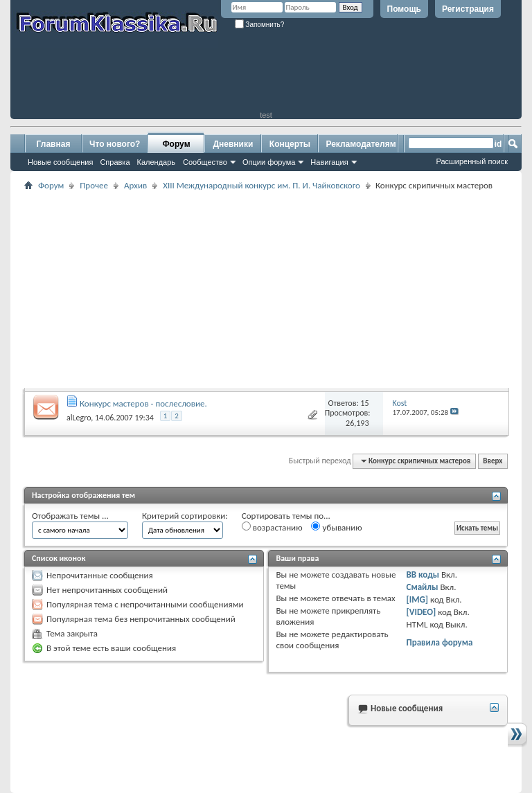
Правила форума (440, 642)
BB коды (423, 574)
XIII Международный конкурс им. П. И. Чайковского (261, 185)
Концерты (290, 144)
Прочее (94, 185)
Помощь (404, 9)
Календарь (157, 162)
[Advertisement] (266, 80)
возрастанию (272, 527)
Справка (115, 162)
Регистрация (468, 9)
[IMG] (418, 599)
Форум (176, 144)
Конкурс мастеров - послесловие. (143, 403)
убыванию (336, 527)
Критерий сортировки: (185, 516)
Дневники (233, 144)
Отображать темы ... (70, 516)
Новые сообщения (60, 162)
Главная (54, 144)
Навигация (329, 162)
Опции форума (269, 162)
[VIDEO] (422, 612)
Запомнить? (260, 25)
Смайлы (423, 587)
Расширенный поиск (472, 161)
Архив (135, 185)
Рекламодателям (361, 144)
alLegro (79, 418)
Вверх (493, 461)
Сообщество (205, 162)
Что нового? (115, 144)
